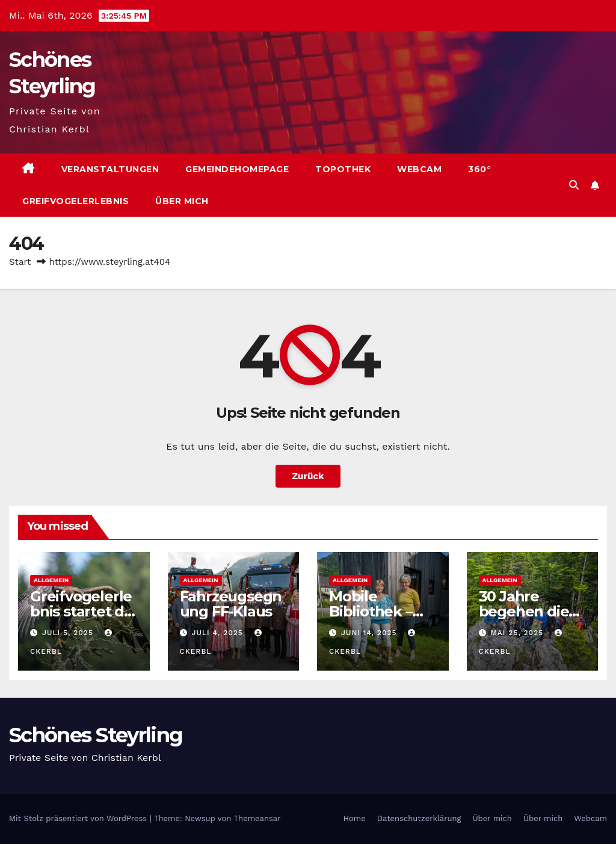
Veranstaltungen (110, 169)
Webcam (419, 169)
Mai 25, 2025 (518, 633)
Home (355, 818)
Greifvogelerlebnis (75, 201)
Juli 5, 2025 (69, 633)
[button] (574, 185)
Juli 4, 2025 (218, 633)
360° (479, 169)
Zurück (308, 476)
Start (20, 262)
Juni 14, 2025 (371, 633)
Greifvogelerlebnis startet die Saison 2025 (83, 611)
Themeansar (257, 818)
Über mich (182, 201)
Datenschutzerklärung (419, 818)
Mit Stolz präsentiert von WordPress (79, 818)
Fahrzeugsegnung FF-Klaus (231, 604)
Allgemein (51, 580)
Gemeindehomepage (237, 169)
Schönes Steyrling (96, 735)
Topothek (343, 169)
